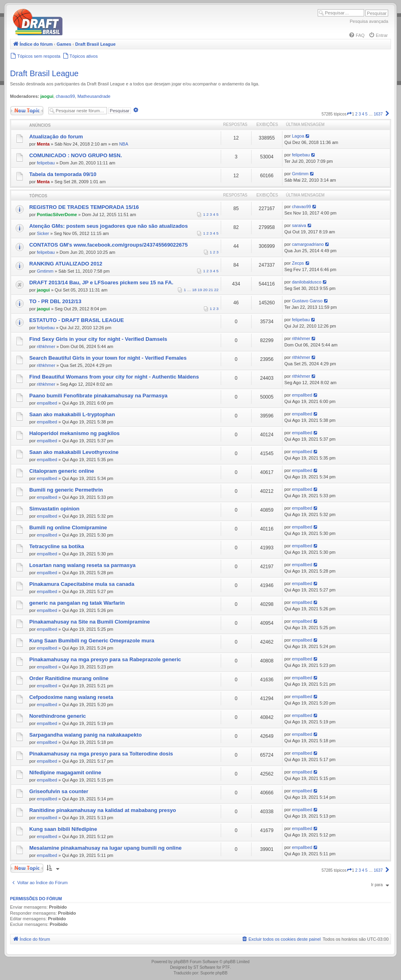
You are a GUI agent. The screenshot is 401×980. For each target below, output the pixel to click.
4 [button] (363, 114)
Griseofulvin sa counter (59, 791)
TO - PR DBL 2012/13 (55, 301)
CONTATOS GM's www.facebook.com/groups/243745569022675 (109, 245)
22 (217, 290)
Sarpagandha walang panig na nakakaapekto (86, 735)
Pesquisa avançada (369, 21)
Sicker (43, 233)
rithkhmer (46, 346)
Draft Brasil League (44, 73)
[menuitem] (357, 35)
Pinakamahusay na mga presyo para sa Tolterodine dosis (101, 754)
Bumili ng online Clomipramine (68, 527)
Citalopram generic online (62, 471)
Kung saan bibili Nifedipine (63, 829)
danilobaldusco (307, 282)
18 (194, 290)
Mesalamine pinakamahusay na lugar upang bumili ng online (105, 848)
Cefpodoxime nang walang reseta (71, 697)
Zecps (298, 263)
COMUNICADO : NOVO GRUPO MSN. (76, 155)
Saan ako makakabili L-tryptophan (72, 414)
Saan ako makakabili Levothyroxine (74, 452)
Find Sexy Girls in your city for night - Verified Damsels (98, 339)
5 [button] (367, 114)
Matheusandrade (94, 96)
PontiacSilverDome (57, 215)
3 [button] (360, 114)
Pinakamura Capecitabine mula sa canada (82, 584)
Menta (43, 144)
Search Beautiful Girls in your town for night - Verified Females (108, 358)
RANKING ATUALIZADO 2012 (66, 264)
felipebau (46, 163)
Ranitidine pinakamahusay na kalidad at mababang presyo (103, 810)
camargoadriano (308, 244)
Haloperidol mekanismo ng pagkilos (75, 433)
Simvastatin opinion (54, 509)
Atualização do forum (56, 137)
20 (205, 290)
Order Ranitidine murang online (69, 678)
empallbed (47, 403)
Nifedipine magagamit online (65, 772)
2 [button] (357, 114)
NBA (124, 144)
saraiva (299, 225)
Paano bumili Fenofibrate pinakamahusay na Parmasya (98, 396)
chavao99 (65, 96)
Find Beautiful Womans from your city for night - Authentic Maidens (114, 377)
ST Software (205, 967)
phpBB (180, 962)
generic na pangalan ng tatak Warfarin (77, 603)
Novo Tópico (27, 111)
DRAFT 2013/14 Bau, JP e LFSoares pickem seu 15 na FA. (101, 282)
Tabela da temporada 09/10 (63, 174)
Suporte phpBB (214, 973)
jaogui (47, 96)
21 (211, 290)
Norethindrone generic (57, 716)
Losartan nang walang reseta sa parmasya (82, 565)
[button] (349, 114)
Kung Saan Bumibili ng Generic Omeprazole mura (92, 641)
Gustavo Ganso (307, 301)
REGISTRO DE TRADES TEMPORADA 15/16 (84, 207)
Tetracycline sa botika (57, 546)
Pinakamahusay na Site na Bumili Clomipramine (90, 622)
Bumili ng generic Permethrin (66, 490)
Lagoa (298, 136)
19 (200, 290)
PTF (226, 967)
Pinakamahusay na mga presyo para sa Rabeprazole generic (105, 659)
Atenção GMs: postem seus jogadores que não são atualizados (109, 226)
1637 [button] (378, 114)
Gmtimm (300, 174)
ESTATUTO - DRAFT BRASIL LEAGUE (77, 320)
